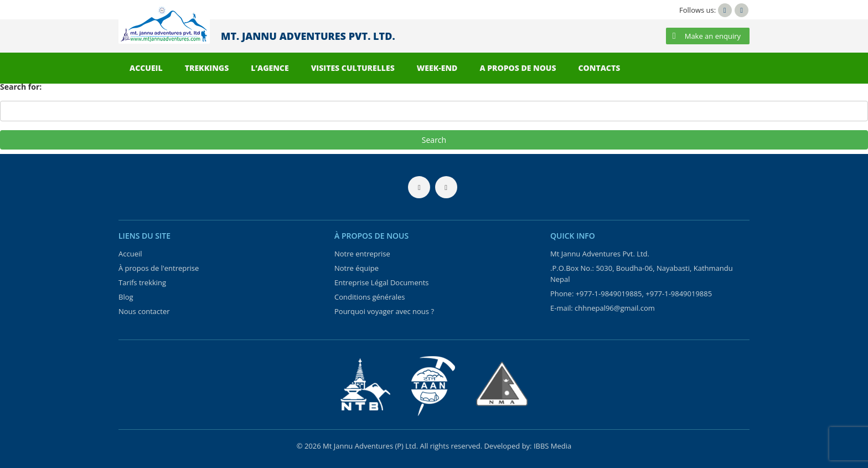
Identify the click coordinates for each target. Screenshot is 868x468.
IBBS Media (552, 446)
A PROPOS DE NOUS (518, 68)
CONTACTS (600, 68)
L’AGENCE (270, 68)
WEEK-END (437, 68)
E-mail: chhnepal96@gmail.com (603, 308)
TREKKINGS (207, 68)
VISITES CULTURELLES (353, 68)
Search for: (21, 87)
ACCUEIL (146, 68)
